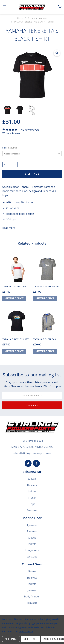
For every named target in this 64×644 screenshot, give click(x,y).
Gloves (32, 479)
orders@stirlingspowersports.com (32, 453)
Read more (9, 228)
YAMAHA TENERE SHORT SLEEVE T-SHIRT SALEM (46, 286)
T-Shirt (32, 498)
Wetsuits (32, 557)
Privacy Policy (26, 631)
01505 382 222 (34, 441)
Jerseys (32, 590)
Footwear (32, 531)
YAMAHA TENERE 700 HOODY (45, 339)
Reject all (30, 639)
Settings (11, 639)
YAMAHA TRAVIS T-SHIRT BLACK (16, 339)
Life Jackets (32, 550)
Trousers (32, 510)
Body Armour (32, 596)
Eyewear (32, 525)
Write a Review (11, 133)
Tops (32, 504)
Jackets (32, 491)
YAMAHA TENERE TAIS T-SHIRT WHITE (16, 286)
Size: (10, 148)
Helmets (32, 485)
